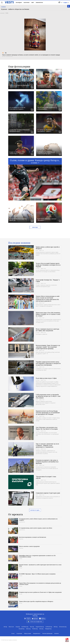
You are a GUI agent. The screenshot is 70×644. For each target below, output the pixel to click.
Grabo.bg (28, 629)
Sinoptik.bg (22, 629)
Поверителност (37, 634)
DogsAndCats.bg (40, 627)
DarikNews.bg (25, 627)
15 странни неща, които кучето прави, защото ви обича (36, 528)
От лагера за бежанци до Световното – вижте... (45, 131)
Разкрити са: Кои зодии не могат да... (18, 220)
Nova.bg (32, 627)
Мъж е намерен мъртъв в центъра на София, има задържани (47, 330)
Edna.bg (41, 629)
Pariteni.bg (35, 629)
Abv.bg (5, 627)
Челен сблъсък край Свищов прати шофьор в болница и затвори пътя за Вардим (48, 265)
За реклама (19, 634)
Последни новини (19, 243)
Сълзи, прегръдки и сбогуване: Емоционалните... (20, 131)
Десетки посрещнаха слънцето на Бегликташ (33, 537)
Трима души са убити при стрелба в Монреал (48, 248)
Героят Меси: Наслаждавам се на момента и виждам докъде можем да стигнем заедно (40, 584)
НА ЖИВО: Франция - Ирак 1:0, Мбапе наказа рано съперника (37, 574)
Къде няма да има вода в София (46, 378)
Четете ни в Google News (35, 622)
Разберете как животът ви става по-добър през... (46, 153)
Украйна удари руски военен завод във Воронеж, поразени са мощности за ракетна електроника (48, 363)
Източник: (4, 56)
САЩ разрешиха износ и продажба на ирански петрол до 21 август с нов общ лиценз (48, 396)
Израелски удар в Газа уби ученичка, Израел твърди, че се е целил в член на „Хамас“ (48, 314)
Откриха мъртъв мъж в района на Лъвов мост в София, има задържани (40, 592)
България (27, 2)
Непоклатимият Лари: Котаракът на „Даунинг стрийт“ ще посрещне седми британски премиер (48, 347)
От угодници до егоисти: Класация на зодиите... (17, 108)
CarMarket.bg (49, 627)
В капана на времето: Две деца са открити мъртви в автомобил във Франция (47, 462)
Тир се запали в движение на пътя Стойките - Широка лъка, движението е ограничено (47, 445)
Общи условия (28, 634)
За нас (13, 634)
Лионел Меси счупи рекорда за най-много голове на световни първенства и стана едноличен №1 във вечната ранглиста (48, 299)
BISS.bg (56, 627)
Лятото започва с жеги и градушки (29, 546)
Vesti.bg (9, 2)
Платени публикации (47, 634)
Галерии (3, 7)
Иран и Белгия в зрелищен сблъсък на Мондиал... (46, 86)
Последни (19, 2)
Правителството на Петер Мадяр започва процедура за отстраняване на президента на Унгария (48, 413)
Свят (33, 2)
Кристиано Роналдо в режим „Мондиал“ (47, 220)
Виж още (35, 227)
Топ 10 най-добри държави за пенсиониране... (47, 108)
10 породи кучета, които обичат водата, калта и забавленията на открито (38, 519)
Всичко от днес (35, 510)
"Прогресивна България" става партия (46, 477)
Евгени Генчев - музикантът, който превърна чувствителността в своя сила (40, 565)
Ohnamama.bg (63, 627)
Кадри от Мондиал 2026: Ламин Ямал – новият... (17, 153)
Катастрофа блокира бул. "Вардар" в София (48, 281)
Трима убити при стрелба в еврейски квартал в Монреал (36, 601)
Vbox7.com (11, 627)
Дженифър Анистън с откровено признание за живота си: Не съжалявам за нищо (37, 556)
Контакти (56, 634)
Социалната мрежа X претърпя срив (48, 493)
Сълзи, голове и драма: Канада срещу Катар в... (35, 160)
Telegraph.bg (48, 629)
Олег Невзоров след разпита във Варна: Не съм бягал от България (47, 428)
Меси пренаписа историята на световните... (19, 86)
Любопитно (39, 2)
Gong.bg (18, 627)
